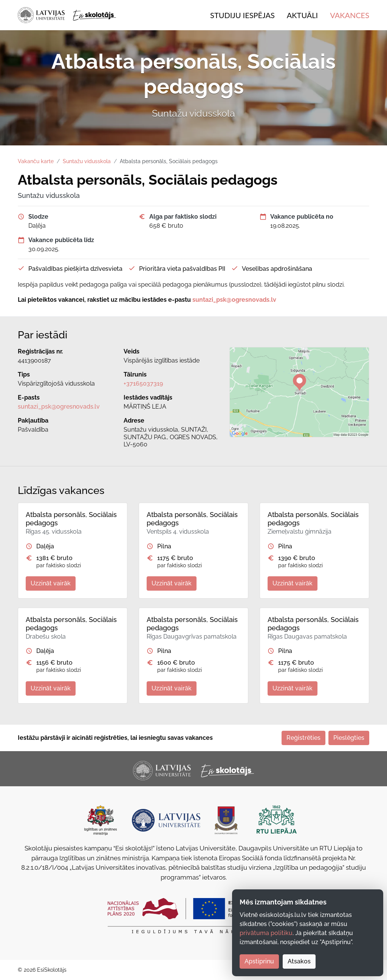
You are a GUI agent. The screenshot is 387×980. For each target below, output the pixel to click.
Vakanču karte (36, 161)
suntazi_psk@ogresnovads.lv (59, 407)
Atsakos (299, 961)
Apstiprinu (259, 961)
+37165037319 (143, 384)
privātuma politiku (266, 933)
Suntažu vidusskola (87, 161)
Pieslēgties (349, 738)
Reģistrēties (303, 738)
